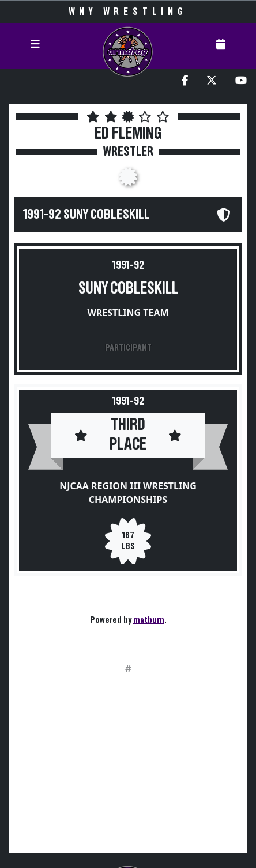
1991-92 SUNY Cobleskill (86, 215)
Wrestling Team (128, 313)
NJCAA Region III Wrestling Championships (128, 493)
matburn (149, 620)
